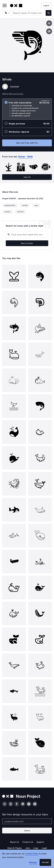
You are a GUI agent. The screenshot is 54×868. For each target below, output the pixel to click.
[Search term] (29, 13)
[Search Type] (7, 13)
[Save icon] (49, 23)
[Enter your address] (27, 821)
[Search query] (27, 235)
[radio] (27, 109)
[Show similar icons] (49, 31)
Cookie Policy (32, 854)
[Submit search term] (49, 13)
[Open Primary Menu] (5, 6)
